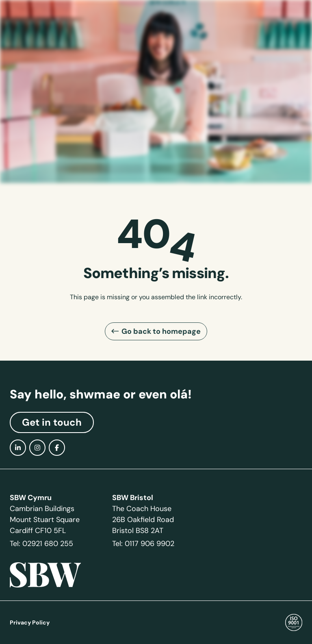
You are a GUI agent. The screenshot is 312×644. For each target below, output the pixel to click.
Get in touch (52, 422)
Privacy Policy (30, 622)
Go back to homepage (161, 331)
